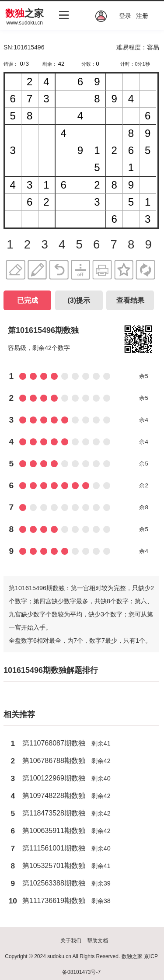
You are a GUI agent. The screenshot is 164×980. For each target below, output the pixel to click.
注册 (142, 16)
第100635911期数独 (54, 831)
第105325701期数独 (54, 866)
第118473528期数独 (54, 813)
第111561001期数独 (54, 848)
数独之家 (132, 956)
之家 (24, 13)
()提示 (79, 300)
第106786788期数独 (54, 761)
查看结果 (130, 300)
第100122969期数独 (54, 778)
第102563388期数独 (54, 883)
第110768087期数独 (54, 743)
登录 (125, 16)
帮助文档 (98, 941)
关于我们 (71, 941)
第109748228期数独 (54, 796)
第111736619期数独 (54, 901)
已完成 (28, 300)
